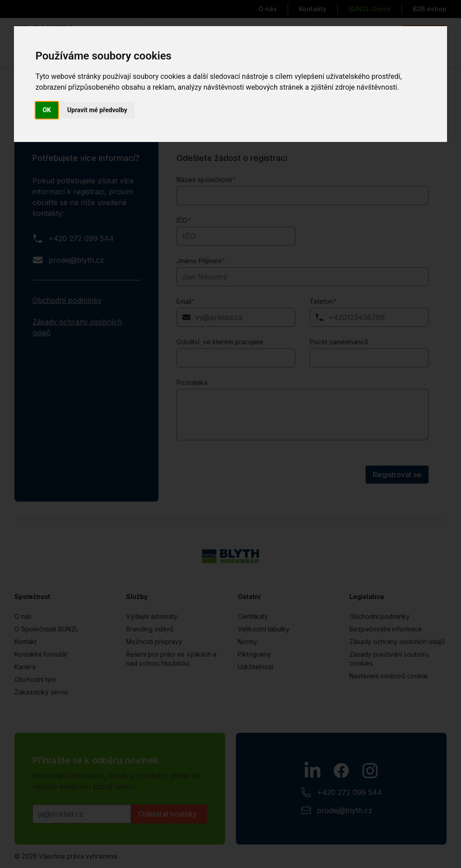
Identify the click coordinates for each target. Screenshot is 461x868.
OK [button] (47, 110)
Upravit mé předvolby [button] (97, 110)
